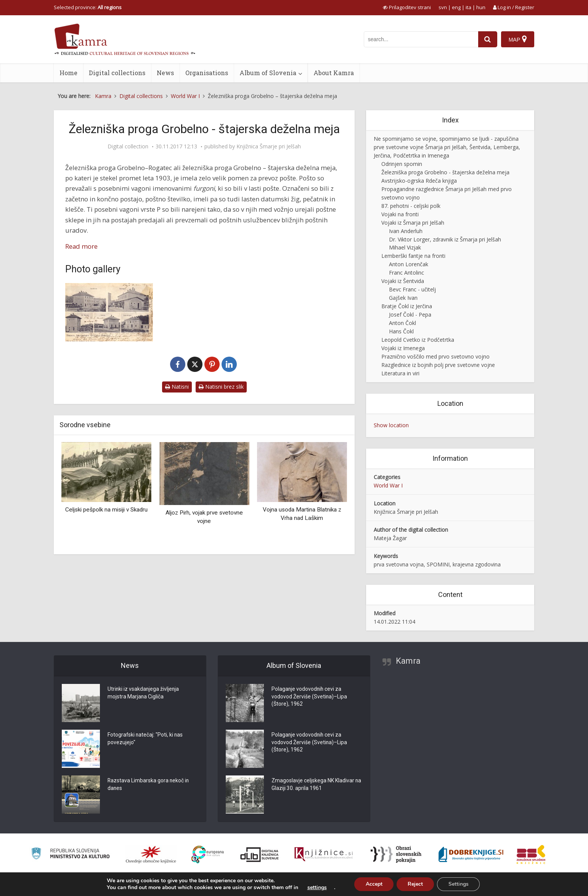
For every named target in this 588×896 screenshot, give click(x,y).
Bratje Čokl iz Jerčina (407, 306)
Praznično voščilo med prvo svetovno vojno (435, 356)
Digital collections (117, 73)
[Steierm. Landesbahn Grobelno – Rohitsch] (109, 312)
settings (316, 888)
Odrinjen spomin (402, 164)
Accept (373, 884)
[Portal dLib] (260, 854)
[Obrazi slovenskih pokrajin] (396, 854)
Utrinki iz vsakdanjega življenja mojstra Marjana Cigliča (144, 693)
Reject (415, 884)
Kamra (408, 661)
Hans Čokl (401, 331)
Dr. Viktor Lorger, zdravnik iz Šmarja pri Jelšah (445, 239)
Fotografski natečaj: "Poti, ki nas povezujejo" (146, 739)
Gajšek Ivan (403, 298)
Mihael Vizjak (405, 247)
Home (68, 73)
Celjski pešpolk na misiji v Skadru (106, 510)
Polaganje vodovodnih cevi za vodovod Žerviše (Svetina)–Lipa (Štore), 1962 (309, 697)
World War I (388, 485)
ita (468, 7)
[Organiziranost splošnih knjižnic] (151, 854)
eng (456, 7)
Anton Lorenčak (409, 264)
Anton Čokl (402, 323)
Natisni (177, 387)
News (165, 73)
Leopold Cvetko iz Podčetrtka (418, 340)
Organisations (207, 73)
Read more (81, 246)
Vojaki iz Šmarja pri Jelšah (413, 223)
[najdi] (488, 39)
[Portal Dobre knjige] (471, 854)
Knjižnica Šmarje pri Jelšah (269, 146)
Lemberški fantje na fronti (413, 256)
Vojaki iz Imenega (403, 348)
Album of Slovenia (268, 73)
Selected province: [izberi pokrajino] (88, 7)
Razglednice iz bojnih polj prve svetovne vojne (438, 365)
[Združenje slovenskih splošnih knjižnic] (324, 854)
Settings (459, 884)
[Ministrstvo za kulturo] (70, 855)
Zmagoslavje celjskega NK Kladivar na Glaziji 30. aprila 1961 (313, 785)
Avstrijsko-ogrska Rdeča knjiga (419, 181)
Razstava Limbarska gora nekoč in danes (149, 785)
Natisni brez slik (221, 387)
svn (443, 7)
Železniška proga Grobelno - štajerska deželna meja (445, 172)
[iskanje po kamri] (421, 39)
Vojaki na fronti (400, 214)
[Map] (518, 39)
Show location (391, 425)
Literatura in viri (400, 373)
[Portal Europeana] (208, 855)
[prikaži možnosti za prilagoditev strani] (407, 7)
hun (481, 7)
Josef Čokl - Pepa (410, 314)
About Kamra (334, 73)
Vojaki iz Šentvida (403, 281)
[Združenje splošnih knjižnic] (531, 854)
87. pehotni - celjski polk (411, 206)
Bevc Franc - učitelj (412, 289)
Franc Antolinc (406, 273)
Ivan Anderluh (406, 231)
